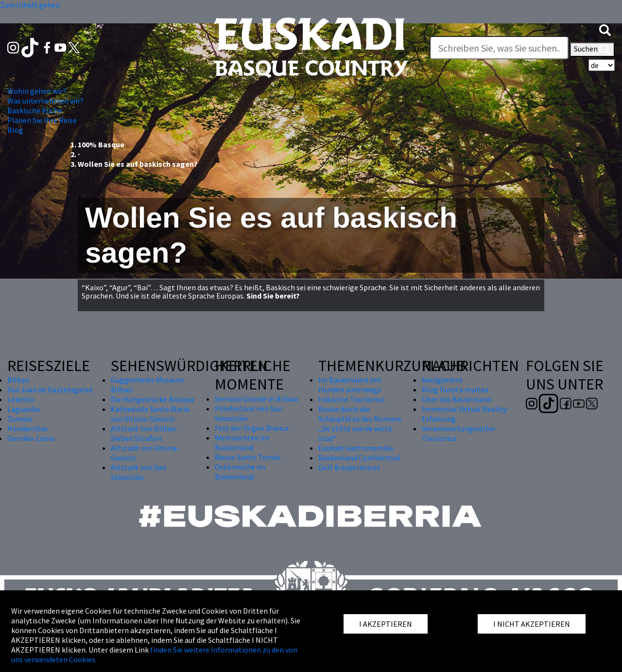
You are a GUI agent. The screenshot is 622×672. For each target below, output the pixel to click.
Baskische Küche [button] (35, 110)
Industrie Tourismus (352, 399)
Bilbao (18, 380)
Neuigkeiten (442, 380)
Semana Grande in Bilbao (256, 399)
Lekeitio (21, 399)
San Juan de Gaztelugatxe (50, 389)
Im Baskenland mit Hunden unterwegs (350, 385)
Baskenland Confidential (359, 458)
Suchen (592, 50)
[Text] (499, 48)
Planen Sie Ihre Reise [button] (42, 120)
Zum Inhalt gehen (30, 5)
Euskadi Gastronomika (356, 448)
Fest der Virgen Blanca (252, 428)
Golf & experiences (349, 467)
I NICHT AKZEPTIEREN (532, 624)
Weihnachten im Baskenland (242, 442)
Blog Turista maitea (455, 389)
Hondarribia (27, 428)
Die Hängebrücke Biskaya (152, 399)
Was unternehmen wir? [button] (45, 101)
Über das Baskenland (456, 399)
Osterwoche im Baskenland (240, 472)
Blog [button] (15, 130)
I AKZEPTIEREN (386, 624)
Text (421, 49)
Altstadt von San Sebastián (138, 472)
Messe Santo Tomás (248, 457)
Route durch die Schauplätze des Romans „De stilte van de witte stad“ (360, 424)
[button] (605, 29)
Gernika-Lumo (31, 438)
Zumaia (20, 419)
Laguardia (24, 409)
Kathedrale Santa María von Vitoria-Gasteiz (150, 414)
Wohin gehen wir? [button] (37, 91)
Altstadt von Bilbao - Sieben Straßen (146, 433)
